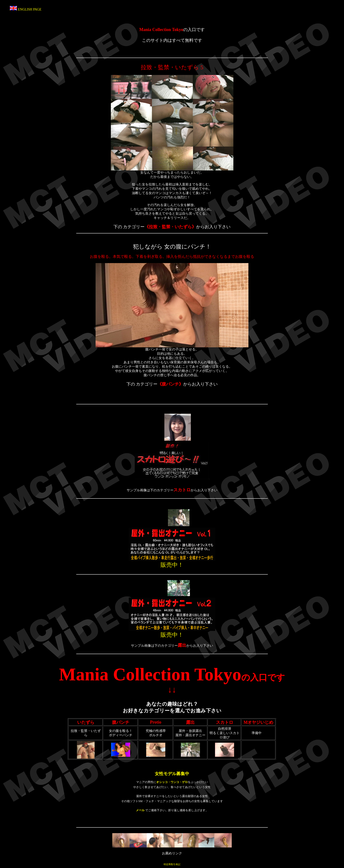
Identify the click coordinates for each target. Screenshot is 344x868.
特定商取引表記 (172, 864)
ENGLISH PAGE (30, 9)
